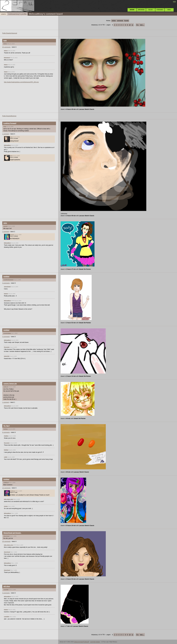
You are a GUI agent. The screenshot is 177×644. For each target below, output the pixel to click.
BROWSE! (141, 10)
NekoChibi (7, 356)
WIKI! (169, 10)
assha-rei (6, 387)
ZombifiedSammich (8, 280)
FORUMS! (160, 10)
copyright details (95, 642)
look (5, 41)
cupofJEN (6, 590)
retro (5, 223)
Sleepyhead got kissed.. (12, 533)
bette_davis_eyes (8, 499)
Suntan (6, 506)
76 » (138, 25)
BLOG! (151, 10)
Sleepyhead (6, 536)
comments (120, 21)
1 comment (6, 134)
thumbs (126, 21)
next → (142, 25)
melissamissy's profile (17, 14)
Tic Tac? (7, 426)
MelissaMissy (7, 145)
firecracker (7, 347)
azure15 (5, 226)
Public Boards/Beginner (9, 116)
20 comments (6, 47)
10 (130, 25)
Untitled (6, 277)
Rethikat (6, 429)
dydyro (5, 44)
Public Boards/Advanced (10, 33)
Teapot (6, 72)
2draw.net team (79, 642)
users (3, 14)
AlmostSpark (7, 287)
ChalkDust (6, 482)
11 (132, 25)
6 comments (6, 432)
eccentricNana (7, 333)
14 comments (6, 488)
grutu (5, 126)
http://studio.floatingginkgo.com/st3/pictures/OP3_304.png (21, 82)
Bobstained (7, 58)
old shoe (7, 586)
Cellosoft (86, 642)
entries (114, 21)
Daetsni (6, 294)
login (174, 2)
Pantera (6, 610)
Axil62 (6, 457)
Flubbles (6, 436)
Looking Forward (10, 123)
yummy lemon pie (10, 384)
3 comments (6, 283)
